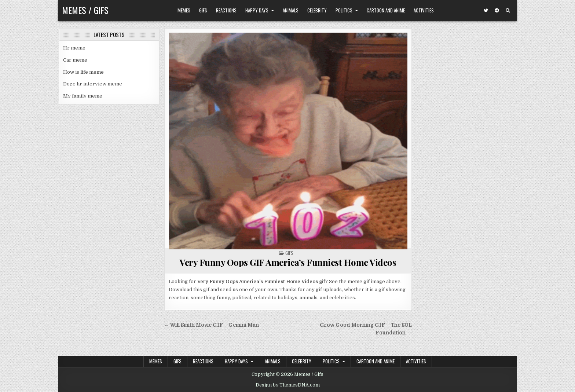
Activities (424, 10)
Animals (291, 10)
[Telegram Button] (497, 11)
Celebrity (317, 10)
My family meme (83, 96)
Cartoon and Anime (386, 10)
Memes (184, 10)
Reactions (226, 10)
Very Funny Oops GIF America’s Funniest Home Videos (288, 262)
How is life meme (83, 72)
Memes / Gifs (85, 10)
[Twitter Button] (486, 11)
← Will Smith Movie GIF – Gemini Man (212, 325)
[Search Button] (508, 11)
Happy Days (257, 10)
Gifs (203, 10)
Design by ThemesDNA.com (288, 385)
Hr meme (74, 48)
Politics (344, 10)
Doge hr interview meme (93, 84)
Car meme (75, 60)
